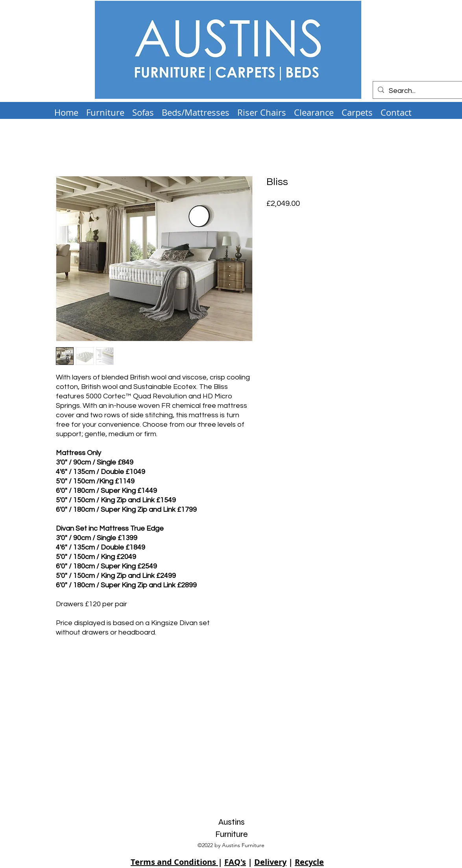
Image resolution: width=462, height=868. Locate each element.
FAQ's (235, 862)
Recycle (309, 862)
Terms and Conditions (174, 862)
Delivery (270, 862)
